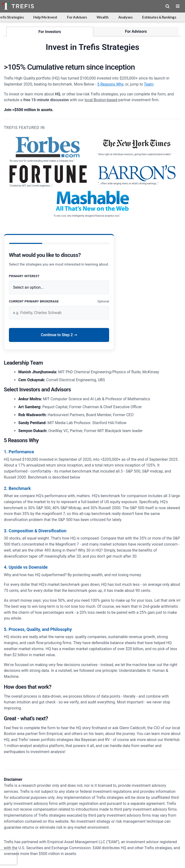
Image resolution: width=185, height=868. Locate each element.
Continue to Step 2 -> (59, 335)
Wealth (103, 17)
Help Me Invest (45, 17)
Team (149, 84)
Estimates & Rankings (159, 17)
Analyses (125, 17)
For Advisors (77, 17)
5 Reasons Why (110, 84)
